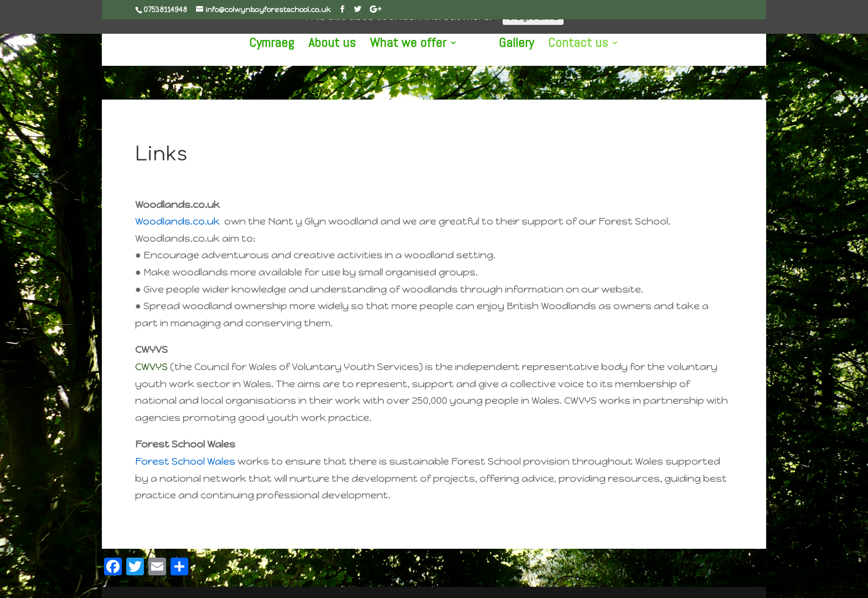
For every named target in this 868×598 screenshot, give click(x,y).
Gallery (516, 45)
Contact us (578, 45)
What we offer (408, 45)
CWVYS (151, 367)
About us (332, 45)
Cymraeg (272, 45)
